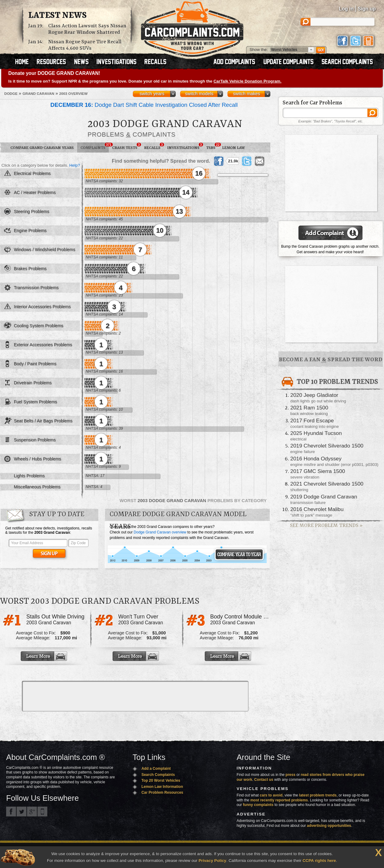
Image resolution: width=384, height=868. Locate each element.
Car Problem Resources (162, 792)
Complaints (95, 146)
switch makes (247, 94)
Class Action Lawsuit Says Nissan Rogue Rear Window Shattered (87, 29)
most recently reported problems (279, 800)
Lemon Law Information (162, 787)
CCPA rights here (319, 860)
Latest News (57, 16)
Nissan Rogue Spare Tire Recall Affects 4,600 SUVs (85, 45)
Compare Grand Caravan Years (42, 148)
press (291, 775)
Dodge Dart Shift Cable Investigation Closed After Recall (144, 105)
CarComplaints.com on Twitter (22, 812)
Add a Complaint (156, 769)
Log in (346, 9)
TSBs (212, 146)
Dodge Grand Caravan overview (160, 532)
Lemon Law (233, 148)
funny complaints (258, 805)
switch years (152, 94)
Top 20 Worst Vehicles (161, 781)
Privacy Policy (212, 860)
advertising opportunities (329, 826)
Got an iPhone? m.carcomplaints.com (42, 812)
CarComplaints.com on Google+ (32, 812)
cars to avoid (271, 795)
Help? (74, 165)
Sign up (367, 9)
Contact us (264, 780)
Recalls (154, 146)
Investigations (185, 146)
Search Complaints (158, 775)
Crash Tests (126, 146)
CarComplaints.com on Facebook (11, 812)
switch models (199, 94)
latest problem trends (318, 795)
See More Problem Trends (326, 526)
